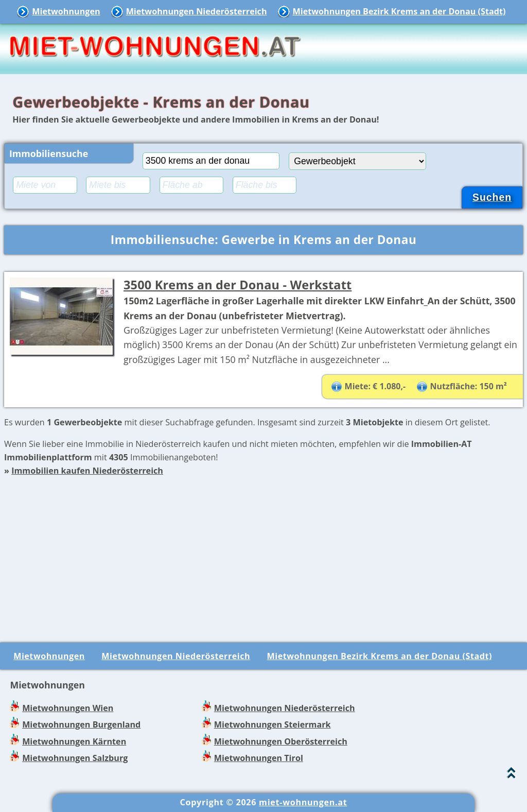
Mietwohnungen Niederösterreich (197, 11)
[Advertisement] (263, 550)
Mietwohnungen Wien (68, 708)
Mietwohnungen (66, 11)
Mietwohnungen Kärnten (74, 741)
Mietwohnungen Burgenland (81, 724)
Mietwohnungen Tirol (259, 758)
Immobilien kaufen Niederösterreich (87, 471)
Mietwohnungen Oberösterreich (281, 741)
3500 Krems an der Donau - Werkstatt (238, 285)
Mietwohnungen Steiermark (273, 724)
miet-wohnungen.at (303, 802)
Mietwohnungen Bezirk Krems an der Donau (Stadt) (399, 11)
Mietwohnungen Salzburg (75, 758)
